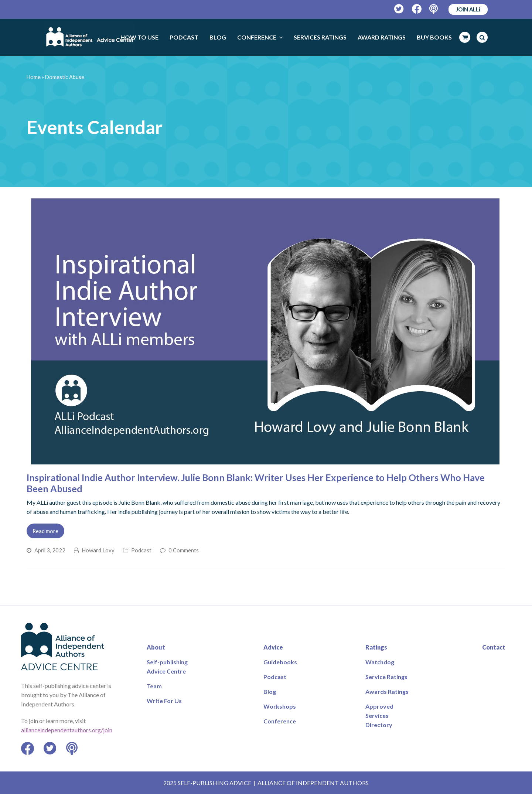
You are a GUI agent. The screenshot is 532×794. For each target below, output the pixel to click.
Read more (45, 531)
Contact (494, 647)
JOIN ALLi (468, 9)
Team (154, 686)
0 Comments (184, 550)
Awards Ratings (387, 691)
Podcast (141, 550)
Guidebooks (280, 662)
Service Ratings (386, 677)
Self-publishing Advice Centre (167, 667)
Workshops (280, 706)
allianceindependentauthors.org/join (67, 730)
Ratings (376, 647)
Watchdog (380, 662)
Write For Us (164, 701)
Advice (273, 647)
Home (34, 77)
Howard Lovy (98, 550)
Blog (270, 691)
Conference (280, 721)
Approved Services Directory (379, 715)
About (156, 647)
